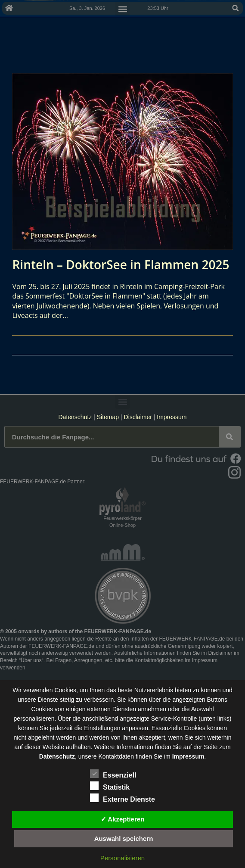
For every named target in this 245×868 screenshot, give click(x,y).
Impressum (172, 417)
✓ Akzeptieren (123, 819)
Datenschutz (75, 417)
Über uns (31, 660)
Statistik (110, 786)
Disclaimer (138, 417)
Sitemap (109, 417)
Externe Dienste (122, 798)
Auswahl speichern (124, 838)
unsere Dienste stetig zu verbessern (66, 700)
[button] (236, 8)
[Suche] (229, 437)
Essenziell (113, 774)
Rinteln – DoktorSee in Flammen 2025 (121, 264)
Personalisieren (122, 858)
